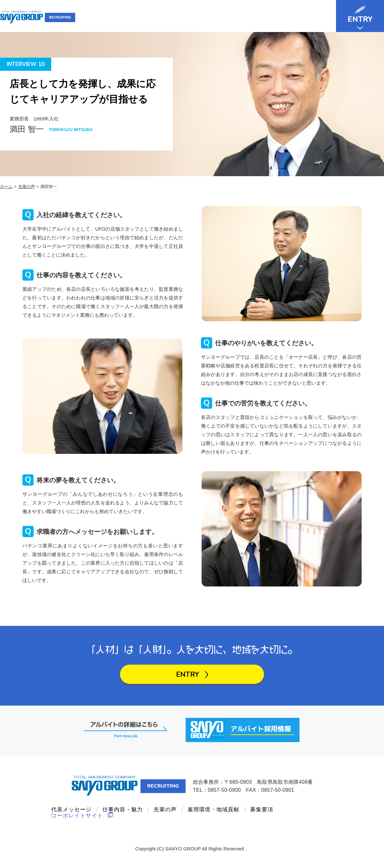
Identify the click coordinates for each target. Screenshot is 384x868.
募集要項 (316, 17)
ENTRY (360, 19)
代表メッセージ (146, 17)
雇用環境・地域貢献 (273, 17)
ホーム (6, 187)
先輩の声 (230, 17)
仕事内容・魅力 (192, 17)
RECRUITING (79, 17)
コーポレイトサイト (83, 825)
